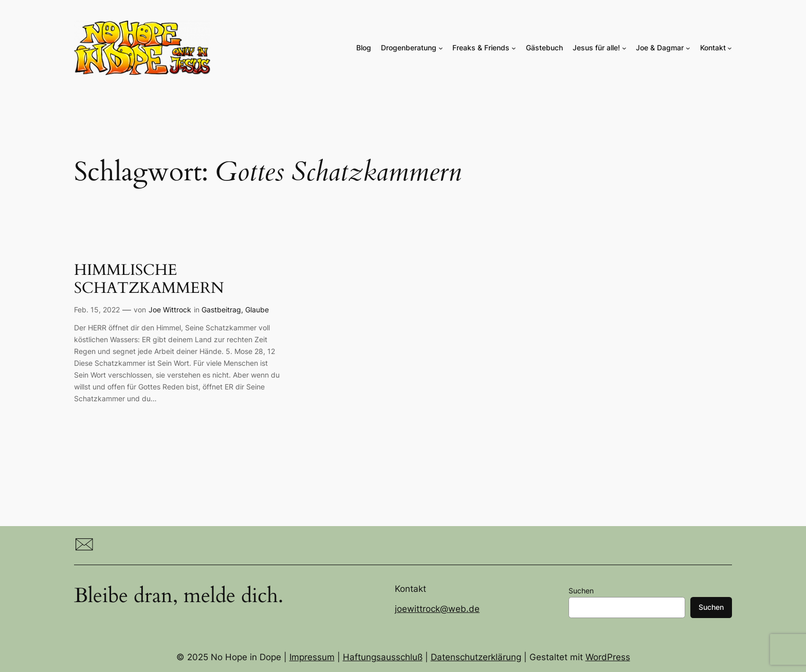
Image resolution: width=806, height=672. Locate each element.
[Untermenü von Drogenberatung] (441, 48)
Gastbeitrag (221, 310)
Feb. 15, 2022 (97, 310)
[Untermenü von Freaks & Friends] (514, 48)
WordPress (608, 657)
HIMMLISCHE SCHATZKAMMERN (149, 280)
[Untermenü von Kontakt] (730, 48)
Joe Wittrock (170, 310)
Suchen (581, 591)
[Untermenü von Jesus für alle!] (624, 48)
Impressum (312, 657)
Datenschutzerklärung (476, 657)
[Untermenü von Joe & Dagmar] (688, 48)
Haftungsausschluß (383, 657)
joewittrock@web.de (437, 609)
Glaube (257, 310)
